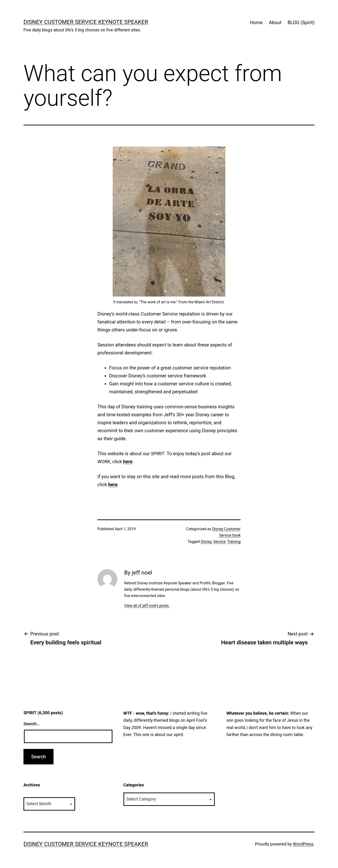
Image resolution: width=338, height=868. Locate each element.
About (275, 23)
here (128, 462)
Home (256, 23)
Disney (206, 542)
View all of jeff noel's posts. (147, 606)
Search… (32, 724)
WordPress (303, 844)
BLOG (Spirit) (301, 23)
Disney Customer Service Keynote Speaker (86, 22)
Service (219, 542)
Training (234, 542)
